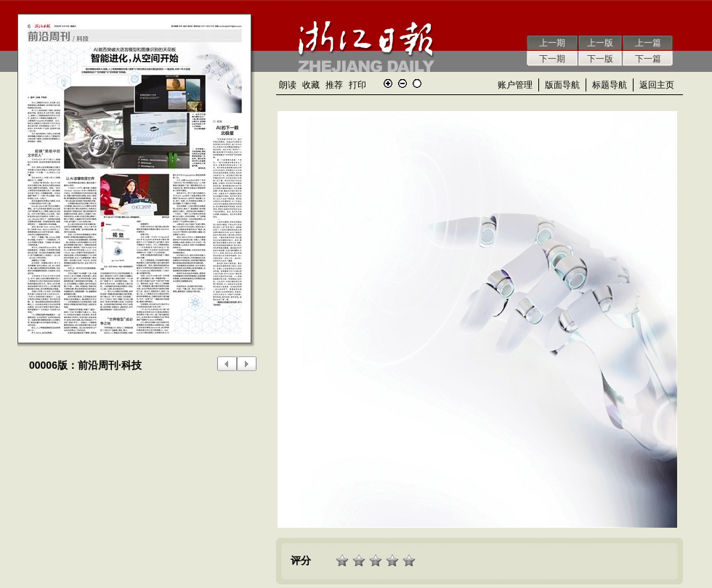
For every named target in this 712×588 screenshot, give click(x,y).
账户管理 (515, 85)
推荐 (334, 85)
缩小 (402, 83)
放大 (388, 83)
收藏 (311, 85)
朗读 (288, 85)
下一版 (600, 59)
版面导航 (562, 85)
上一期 (552, 43)
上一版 (600, 43)
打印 (357, 85)
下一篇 (648, 59)
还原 (417, 83)
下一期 (552, 59)
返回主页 (657, 85)
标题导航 (610, 85)
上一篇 (648, 43)
